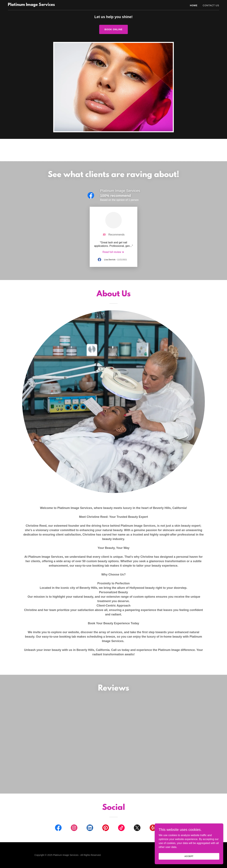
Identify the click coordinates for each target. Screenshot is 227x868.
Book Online (113, 29)
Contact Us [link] (211, 5)
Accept (190, 856)
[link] (31, 5)
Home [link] (194, 5)
